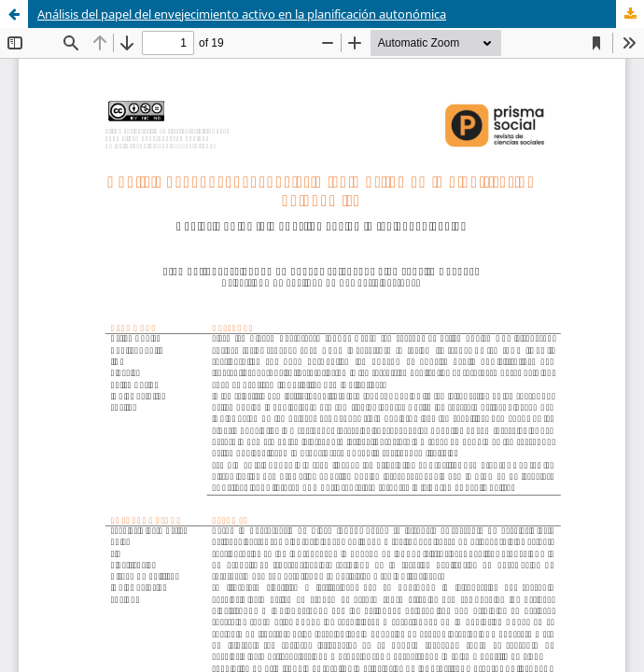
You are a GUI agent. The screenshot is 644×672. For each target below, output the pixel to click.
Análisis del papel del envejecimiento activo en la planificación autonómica (242, 14)
